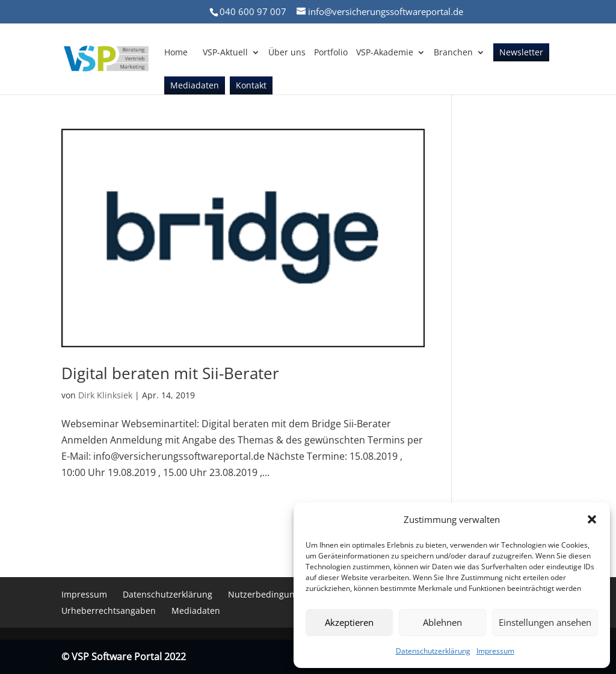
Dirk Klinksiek (105, 395)
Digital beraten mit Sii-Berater (170, 373)
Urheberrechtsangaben (109, 611)
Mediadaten (195, 86)
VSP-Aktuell (225, 53)
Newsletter (521, 53)
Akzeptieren (349, 622)
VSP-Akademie (385, 53)
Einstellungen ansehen (545, 622)
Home (176, 53)
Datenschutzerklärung (433, 651)
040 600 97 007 (253, 11)
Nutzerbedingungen (269, 594)
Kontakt (251, 86)
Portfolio (331, 53)
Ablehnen (442, 622)
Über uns (287, 53)
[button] (592, 519)
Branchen (453, 53)
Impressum (495, 651)
